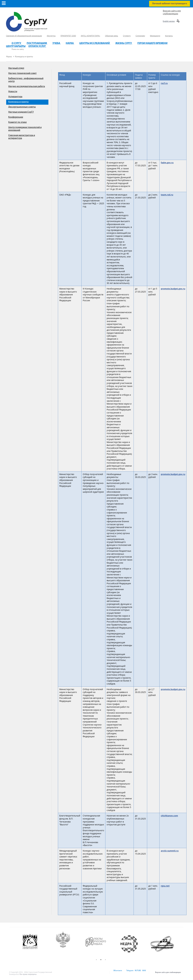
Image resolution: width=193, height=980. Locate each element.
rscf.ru (164, 83)
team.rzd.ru (167, 195)
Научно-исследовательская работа (27, 86)
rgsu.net (165, 886)
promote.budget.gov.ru (173, 289)
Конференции (16, 117)
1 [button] (96, 960)
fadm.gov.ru (167, 163)
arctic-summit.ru (170, 851)
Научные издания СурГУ (21, 112)
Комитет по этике (17, 122)
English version (169, 21)
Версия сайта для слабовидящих (168, 972)
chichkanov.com (169, 816)
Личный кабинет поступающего (170, 4)
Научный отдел (16, 68)
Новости (13, 92)
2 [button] (101, 960)
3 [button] (105, 960)
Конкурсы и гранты (24, 57)
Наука (9, 57)
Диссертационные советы (22, 107)
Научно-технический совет (22, 73)
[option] (35, 944)
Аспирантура (15, 97)
